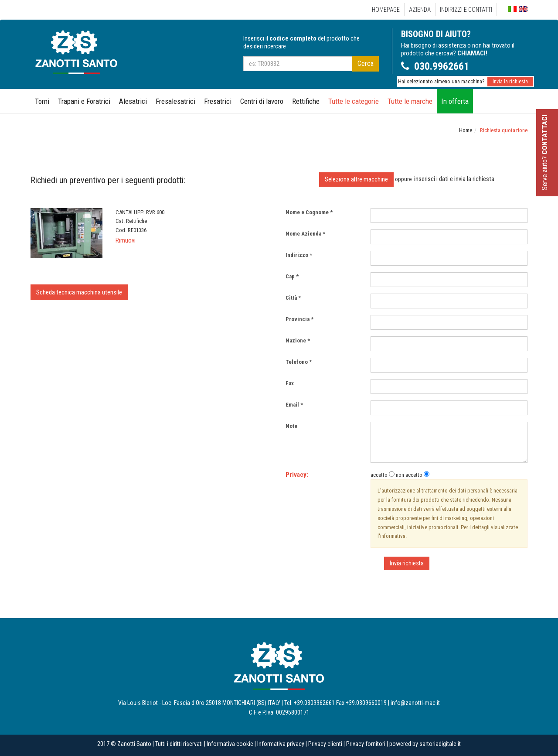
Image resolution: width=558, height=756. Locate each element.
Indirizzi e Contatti (466, 10)
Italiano (512, 9)
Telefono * (299, 362)
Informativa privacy (281, 744)
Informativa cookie (230, 744)
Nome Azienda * (305, 234)
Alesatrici (133, 101)
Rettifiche (306, 101)
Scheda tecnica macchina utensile (79, 292)
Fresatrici (218, 101)
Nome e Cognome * (309, 212)
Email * (294, 405)
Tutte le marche (410, 101)
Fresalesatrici (175, 101)
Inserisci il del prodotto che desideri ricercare (301, 42)
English (523, 9)
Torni (42, 101)
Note (293, 426)
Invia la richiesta (510, 82)
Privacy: (297, 475)
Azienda (420, 10)
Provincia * (299, 319)
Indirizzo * (299, 255)
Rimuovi (126, 240)
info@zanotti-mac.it (415, 703)
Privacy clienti (325, 744)
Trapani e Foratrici (84, 101)
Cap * (292, 276)
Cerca (366, 63)
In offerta (455, 101)
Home (466, 130)
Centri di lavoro (262, 101)
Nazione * (298, 340)
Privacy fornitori (366, 744)
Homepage (386, 10)
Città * (293, 298)
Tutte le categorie (354, 101)
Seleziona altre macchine (356, 179)
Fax (292, 383)
